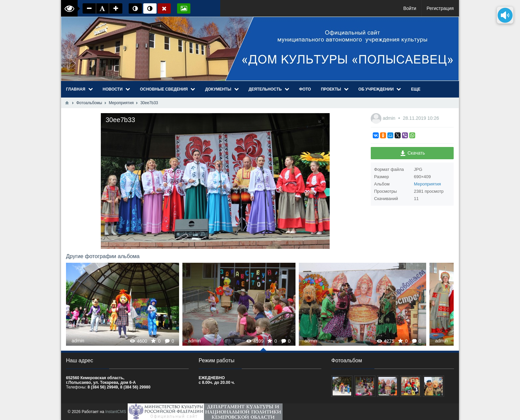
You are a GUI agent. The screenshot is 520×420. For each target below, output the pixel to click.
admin (390, 118)
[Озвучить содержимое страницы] (505, 15)
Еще (416, 89)
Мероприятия (427, 184)
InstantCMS (116, 412)
